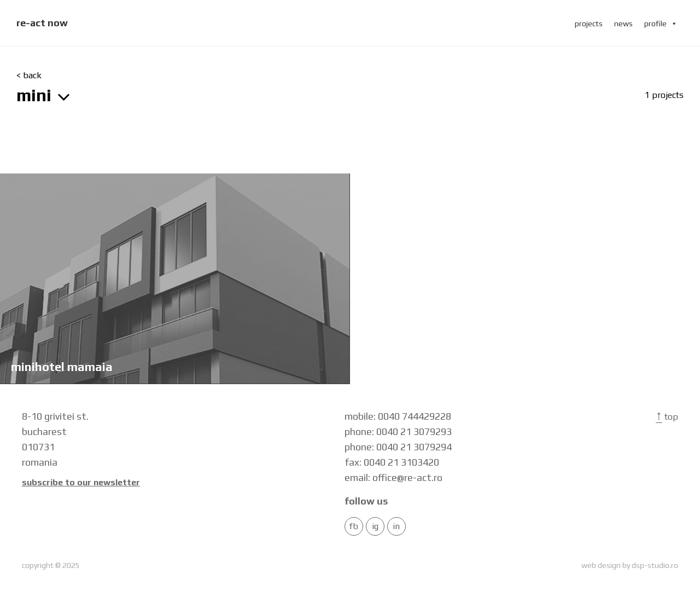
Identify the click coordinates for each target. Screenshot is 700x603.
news (623, 24)
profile (661, 24)
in (396, 526)
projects (589, 24)
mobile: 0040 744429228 (398, 416)
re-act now (42, 23)
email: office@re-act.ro (393, 477)
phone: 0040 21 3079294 (398, 447)
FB (354, 526)
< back (29, 76)
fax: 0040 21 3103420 (392, 462)
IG (375, 526)
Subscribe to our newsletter (81, 483)
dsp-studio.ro (655, 565)
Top (667, 417)
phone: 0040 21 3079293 (398, 431)
